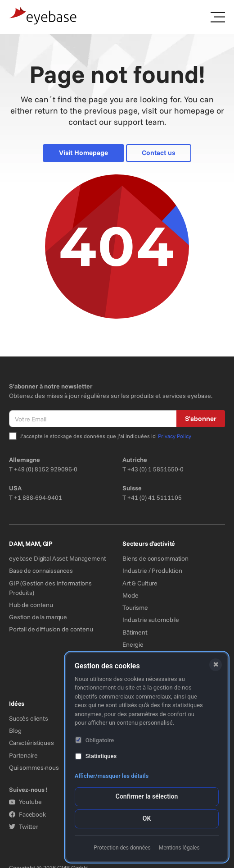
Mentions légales (179, 848)
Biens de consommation (155, 558)
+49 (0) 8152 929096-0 (46, 469)
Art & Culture (140, 583)
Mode (130, 595)
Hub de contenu (31, 605)
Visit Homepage (83, 153)
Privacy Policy (175, 436)
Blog (15, 731)
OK (147, 818)
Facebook (27, 814)
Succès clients (29, 718)
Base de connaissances (41, 571)
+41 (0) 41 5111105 (155, 498)
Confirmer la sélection (147, 796)
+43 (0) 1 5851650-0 (155, 469)
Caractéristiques (31, 743)
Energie (133, 644)
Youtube (25, 802)
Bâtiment (135, 632)
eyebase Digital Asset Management (58, 558)
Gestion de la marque (38, 617)
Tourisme (135, 608)
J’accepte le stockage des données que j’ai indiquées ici (106, 436)
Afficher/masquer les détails (112, 776)
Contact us (158, 153)
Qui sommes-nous (34, 767)
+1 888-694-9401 (38, 498)
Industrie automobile (151, 620)
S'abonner (201, 418)
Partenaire (23, 755)
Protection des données (122, 848)
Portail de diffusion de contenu (51, 629)
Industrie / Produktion (152, 571)
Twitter (24, 827)
